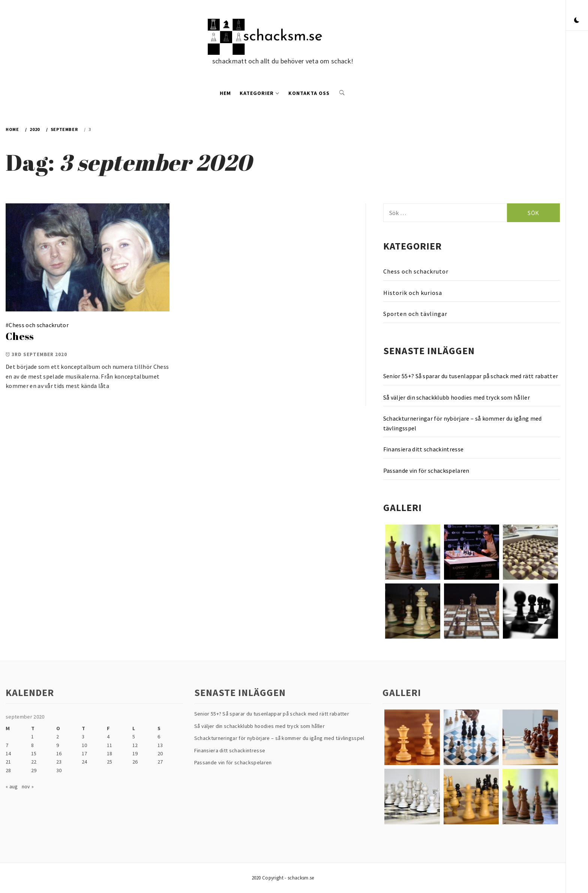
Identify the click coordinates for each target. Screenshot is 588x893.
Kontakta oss (309, 93)
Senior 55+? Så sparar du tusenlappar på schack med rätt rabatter (471, 376)
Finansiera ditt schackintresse (424, 449)
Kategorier (259, 93)
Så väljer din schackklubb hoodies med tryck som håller (457, 397)
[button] (577, 21)
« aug (12, 786)
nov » (28, 786)
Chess (20, 336)
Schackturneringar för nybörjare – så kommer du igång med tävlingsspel (463, 423)
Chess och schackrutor (39, 325)
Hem (225, 93)
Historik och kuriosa (413, 293)
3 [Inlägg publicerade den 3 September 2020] (83, 737)
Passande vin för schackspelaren (426, 471)
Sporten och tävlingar (415, 314)
